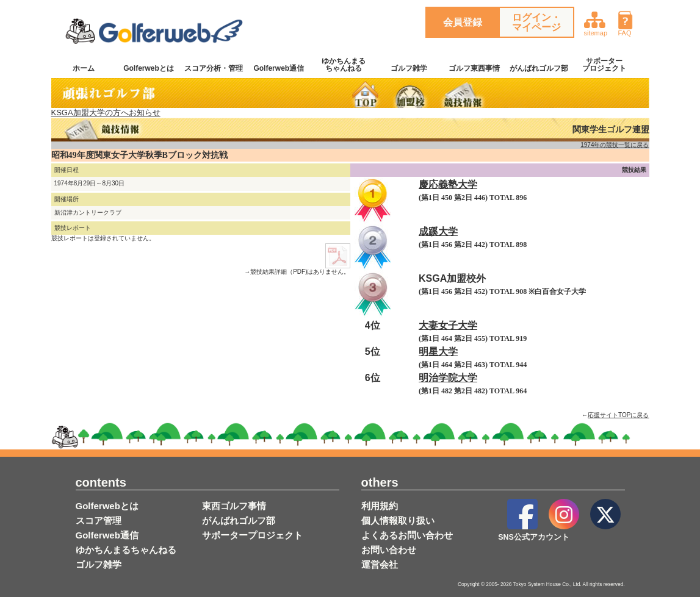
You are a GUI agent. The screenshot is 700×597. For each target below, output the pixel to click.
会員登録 (463, 22)
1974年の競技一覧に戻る (615, 145)
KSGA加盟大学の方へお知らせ (106, 113)
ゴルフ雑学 (409, 68)
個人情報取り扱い (398, 520)
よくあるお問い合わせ (407, 535)
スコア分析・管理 (214, 68)
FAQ (630, 22)
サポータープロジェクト (604, 65)
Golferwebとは (149, 68)
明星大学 (438, 352)
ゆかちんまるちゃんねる (344, 65)
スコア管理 (99, 520)
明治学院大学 (448, 378)
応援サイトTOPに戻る (618, 415)
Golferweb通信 (279, 68)
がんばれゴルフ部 (539, 68)
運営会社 (380, 564)
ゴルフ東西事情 (474, 68)
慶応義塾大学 (448, 184)
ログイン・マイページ (536, 22)
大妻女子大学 (448, 325)
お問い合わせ (389, 550)
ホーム (84, 68)
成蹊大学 (438, 231)
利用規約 (380, 506)
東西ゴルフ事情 (234, 506)
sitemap (596, 22)
